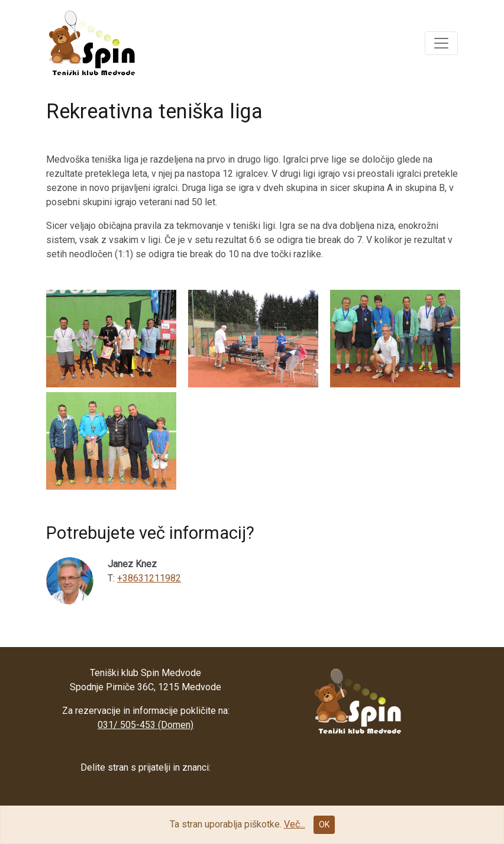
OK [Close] (324, 824)
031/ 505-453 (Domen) (146, 725)
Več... (295, 824)
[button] (441, 43)
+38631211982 (149, 578)
